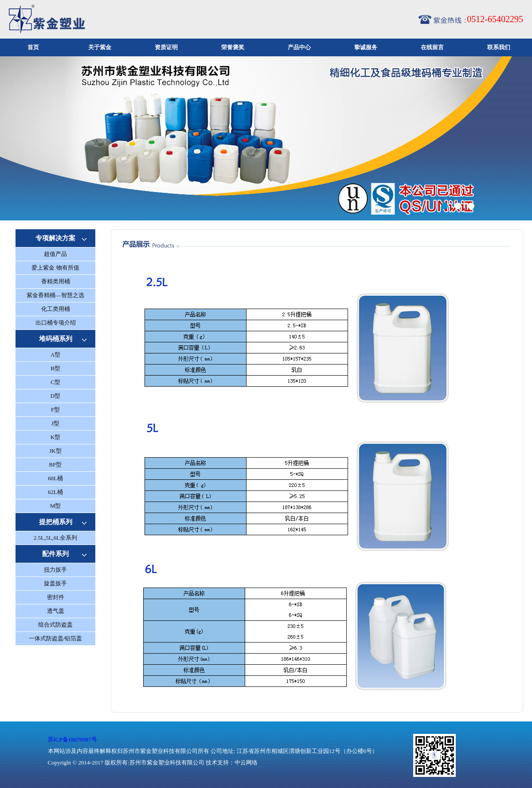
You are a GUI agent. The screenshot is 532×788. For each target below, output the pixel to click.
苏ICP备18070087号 (72, 739)
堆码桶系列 (56, 339)
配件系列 (55, 554)
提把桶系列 (56, 522)
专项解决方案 (55, 238)
